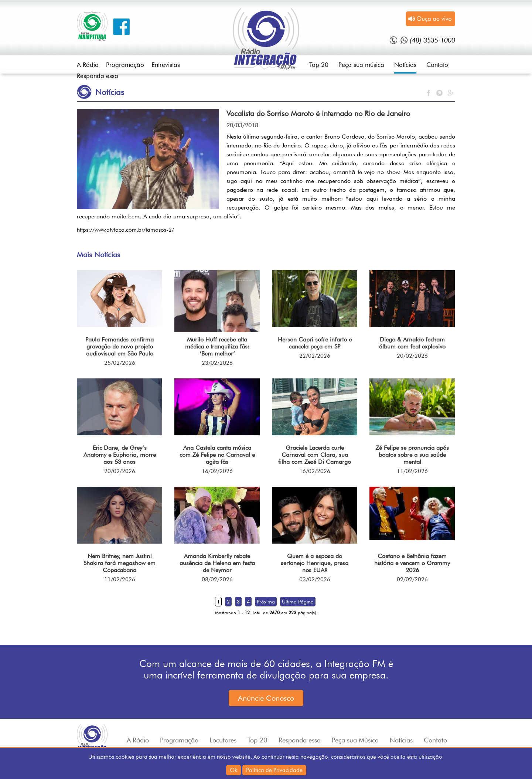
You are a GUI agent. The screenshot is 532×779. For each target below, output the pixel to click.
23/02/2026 (217, 363)
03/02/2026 (315, 579)
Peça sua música (361, 65)
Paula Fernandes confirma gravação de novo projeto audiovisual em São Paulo (120, 346)
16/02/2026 (217, 471)
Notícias (405, 65)
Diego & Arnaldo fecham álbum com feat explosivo (412, 343)
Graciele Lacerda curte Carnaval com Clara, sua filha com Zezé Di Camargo (315, 455)
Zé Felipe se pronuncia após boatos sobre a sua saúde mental (412, 455)
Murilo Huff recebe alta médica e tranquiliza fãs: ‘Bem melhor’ (217, 346)
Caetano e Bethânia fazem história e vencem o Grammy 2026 (412, 563)
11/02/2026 (412, 471)
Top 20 (319, 65)
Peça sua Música (355, 740)
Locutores (223, 740)
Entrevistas (166, 65)
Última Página (298, 602)
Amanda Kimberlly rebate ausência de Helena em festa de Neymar (217, 563)
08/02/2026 (217, 579)
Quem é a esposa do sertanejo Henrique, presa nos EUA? (315, 563)
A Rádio (88, 65)
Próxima (266, 602)
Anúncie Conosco (266, 698)
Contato (437, 65)
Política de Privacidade (274, 770)
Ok (233, 770)
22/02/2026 (315, 356)
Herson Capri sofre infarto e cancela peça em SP (315, 343)
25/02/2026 (120, 363)
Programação (125, 65)
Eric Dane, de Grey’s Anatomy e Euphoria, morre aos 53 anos (120, 455)
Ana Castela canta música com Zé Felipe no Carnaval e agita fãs (217, 455)
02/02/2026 (412, 579)
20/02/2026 (412, 356)
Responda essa (98, 76)
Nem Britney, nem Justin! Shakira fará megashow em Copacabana (120, 563)
